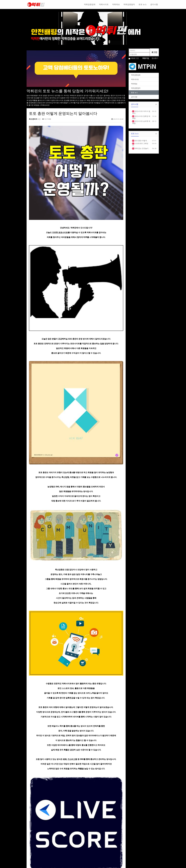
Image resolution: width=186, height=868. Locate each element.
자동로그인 (135, 58)
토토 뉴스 (143, 4)
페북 (65, 565)
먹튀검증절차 (129, 4)
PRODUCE (65, 848)
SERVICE (64, 846)
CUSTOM (64, 853)
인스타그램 (72, 565)
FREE (96, 846)
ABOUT (64, 844)
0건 (39, 119)
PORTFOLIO (65, 851)
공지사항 (154, 4)
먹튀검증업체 (90, 4)
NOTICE (98, 844)
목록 (119, 786)
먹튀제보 (116, 4)
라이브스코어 (72, 643)
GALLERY (98, 848)
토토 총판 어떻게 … (141, 141)
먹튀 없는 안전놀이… (142, 148)
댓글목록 (33, 804)
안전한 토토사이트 (60, 192)
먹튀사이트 (104, 4)
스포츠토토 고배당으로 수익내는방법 (53, 794)
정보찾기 (155, 58)
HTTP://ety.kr (100, 865)
